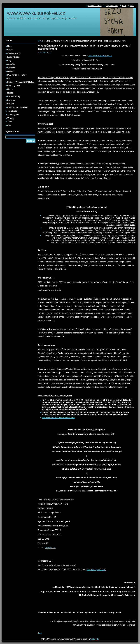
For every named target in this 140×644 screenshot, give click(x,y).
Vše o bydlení (13, 115)
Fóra (9, 125)
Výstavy (11, 118)
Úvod (40, 41)
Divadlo (11, 71)
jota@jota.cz (50, 548)
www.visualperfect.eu (96, 570)
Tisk (132, 6)
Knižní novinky (14, 96)
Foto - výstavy (14, 86)
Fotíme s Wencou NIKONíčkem (21, 82)
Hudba (10, 93)
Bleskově (11, 68)
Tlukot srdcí (12, 111)
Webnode (94, 639)
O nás (10, 50)
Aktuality (11, 64)
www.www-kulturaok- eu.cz (100, 56)
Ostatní (10, 104)
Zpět (40, 633)
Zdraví (10, 122)
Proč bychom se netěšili (18, 107)
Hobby (10, 89)
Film (9, 78)
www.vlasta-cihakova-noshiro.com (58, 418)
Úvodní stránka (95, 6)
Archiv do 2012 (14, 53)
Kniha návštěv (14, 57)
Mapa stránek (112, 6)
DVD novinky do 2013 (17, 75)
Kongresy (12, 100)
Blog (9, 60)
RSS (124, 6)
